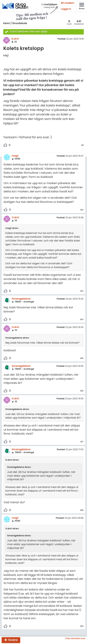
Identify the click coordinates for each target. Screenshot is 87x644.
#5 (82, 358)
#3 (82, 291)
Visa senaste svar (75, 639)
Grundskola (20, 23)
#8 (82, 510)
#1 (82, 145)
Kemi (6, 23)
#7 (82, 442)
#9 (82, 626)
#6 (82, 391)
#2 (82, 210)
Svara (13, 640)
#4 (82, 320)
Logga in (66, 9)
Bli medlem (68, 3)
